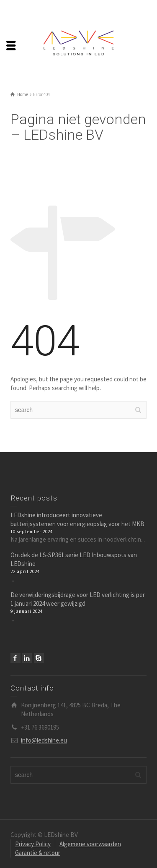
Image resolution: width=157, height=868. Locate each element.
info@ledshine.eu (44, 740)
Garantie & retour (38, 853)
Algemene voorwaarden (90, 844)
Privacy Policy (33, 844)
